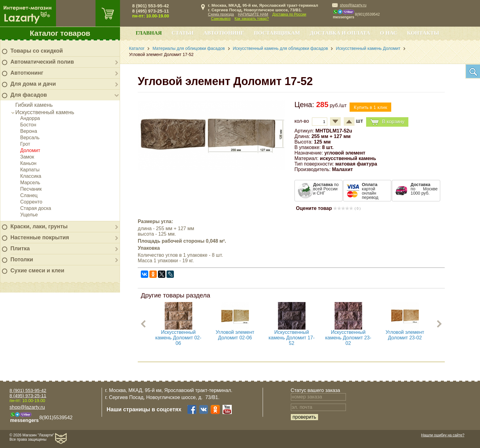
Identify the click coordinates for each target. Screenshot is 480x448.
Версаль (30, 138)
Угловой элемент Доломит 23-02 (405, 335)
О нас (388, 33)
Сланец (29, 195)
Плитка (20, 248)
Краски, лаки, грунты (39, 226)
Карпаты (30, 170)
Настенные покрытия (40, 237)
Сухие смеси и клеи (37, 271)
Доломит (30, 150)
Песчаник (31, 189)
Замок (27, 157)
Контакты (423, 33)
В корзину (387, 122)
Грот (25, 144)
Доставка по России (289, 14)
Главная (149, 33)
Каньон (28, 163)
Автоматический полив (42, 62)
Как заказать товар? (252, 19)
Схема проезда (221, 14)
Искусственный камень (45, 112)
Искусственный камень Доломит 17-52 (292, 338)
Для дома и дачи (33, 84)
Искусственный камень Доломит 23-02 (348, 338)
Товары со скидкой (37, 51)
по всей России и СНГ (326, 189)
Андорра (30, 118)
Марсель (30, 183)
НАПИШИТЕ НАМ (253, 14)
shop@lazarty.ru (353, 5)
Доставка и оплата (340, 33)
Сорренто (31, 202)
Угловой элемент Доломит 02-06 (235, 335)
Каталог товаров (60, 33)
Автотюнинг (27, 73)
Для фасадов (29, 95)
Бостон (28, 125)
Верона (29, 131)
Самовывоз (221, 19)
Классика (31, 176)
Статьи (182, 33)
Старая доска (36, 208)
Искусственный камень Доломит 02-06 (178, 338)
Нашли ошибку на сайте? (443, 435)
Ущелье (29, 215)
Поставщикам (277, 33)
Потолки (22, 259)
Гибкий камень (34, 105)
